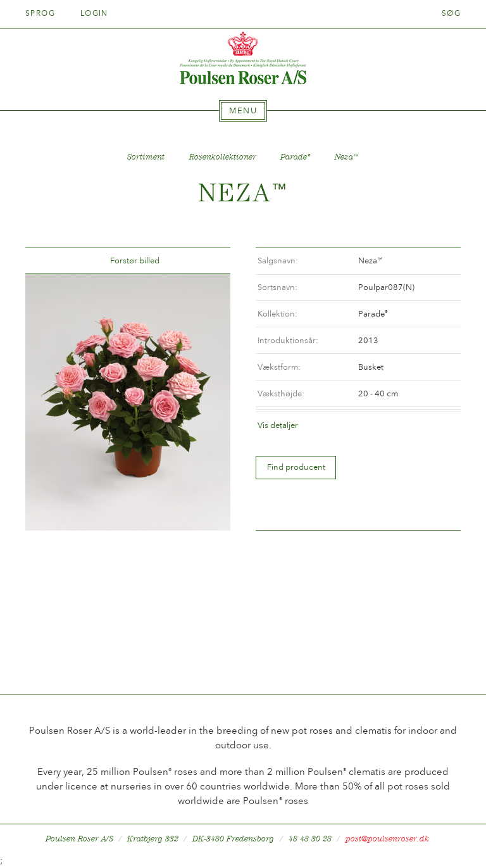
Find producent (296, 467)
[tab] (243, 111)
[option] (128, 402)
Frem (206, 261)
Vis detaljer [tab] (278, 425)
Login (94, 13)
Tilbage (50, 261)
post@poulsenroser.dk (387, 839)
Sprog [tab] (44, 13)
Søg (451, 13)
